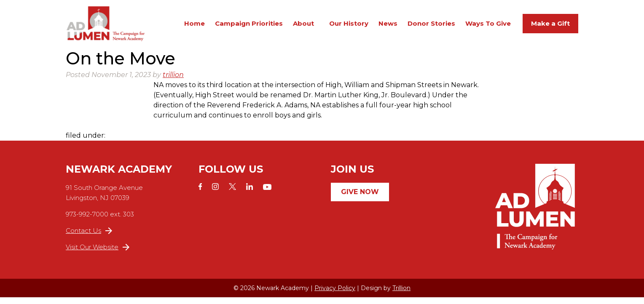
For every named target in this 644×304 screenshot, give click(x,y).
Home (195, 27)
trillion (173, 81)
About (303, 27)
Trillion (401, 295)
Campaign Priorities (249, 27)
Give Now (360, 199)
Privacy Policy (335, 295)
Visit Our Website (98, 254)
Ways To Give (488, 27)
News (388, 27)
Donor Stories (431, 27)
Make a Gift (550, 27)
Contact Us (89, 237)
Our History (349, 27)
